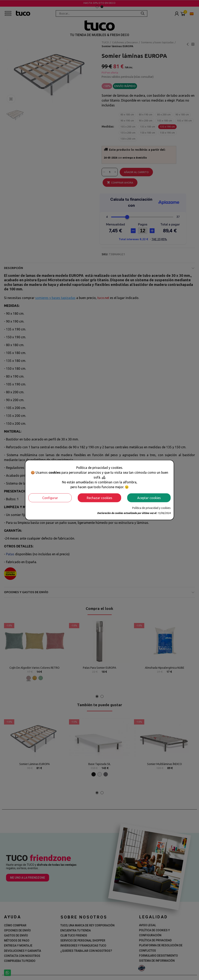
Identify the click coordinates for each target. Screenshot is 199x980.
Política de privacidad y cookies (151, 508)
